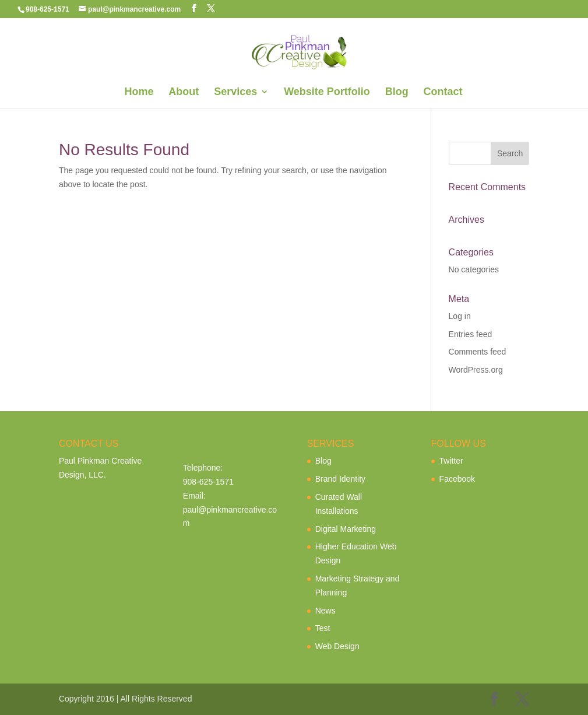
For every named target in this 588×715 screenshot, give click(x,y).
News (325, 611)
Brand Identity (340, 479)
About (184, 92)
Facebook (457, 479)
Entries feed (471, 334)
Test (323, 628)
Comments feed (478, 352)
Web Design (337, 646)
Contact (443, 92)
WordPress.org (476, 370)
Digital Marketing (346, 529)
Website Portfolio (327, 92)
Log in (460, 316)
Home (139, 92)
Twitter (451, 461)
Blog (397, 92)
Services (235, 92)
